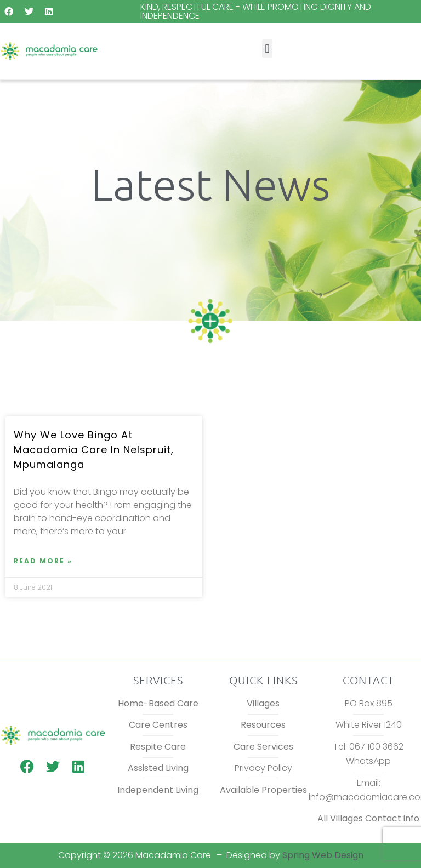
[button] (267, 48)
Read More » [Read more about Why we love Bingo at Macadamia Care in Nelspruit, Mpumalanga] (43, 561)
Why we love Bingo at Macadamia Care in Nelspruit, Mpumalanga (94, 450)
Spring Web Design (323, 855)
